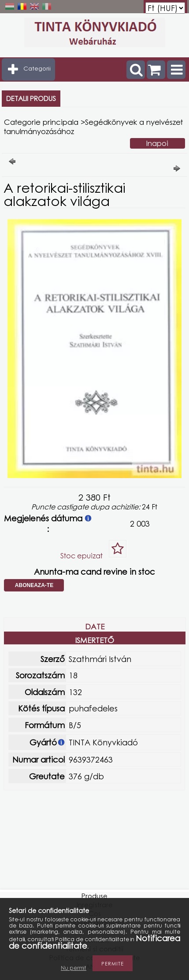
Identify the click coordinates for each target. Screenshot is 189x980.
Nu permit (74, 968)
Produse (94, 896)
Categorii (37, 68)
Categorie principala (41, 122)
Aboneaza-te (34, 585)
